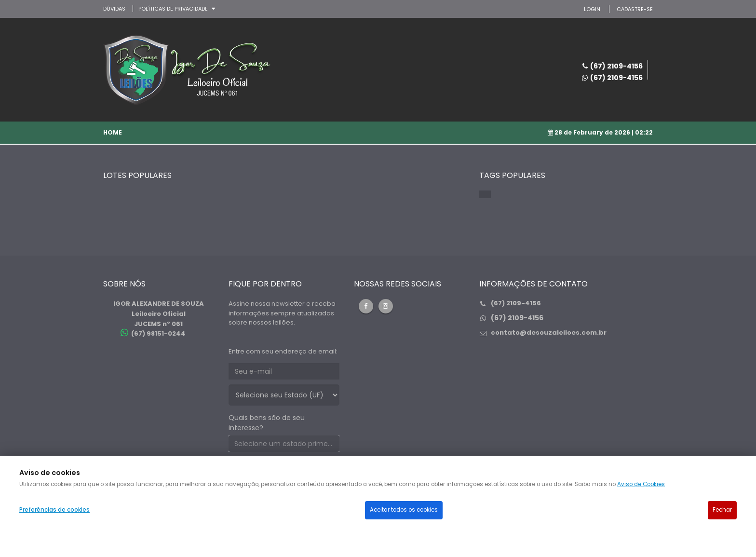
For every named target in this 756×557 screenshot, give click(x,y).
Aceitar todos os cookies (404, 510)
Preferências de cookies (54, 510)
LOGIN (592, 9)
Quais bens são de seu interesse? (267, 423)
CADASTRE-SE (635, 9)
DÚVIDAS (114, 9)
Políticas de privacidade (173, 9)
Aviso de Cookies (641, 484)
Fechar (722, 510)
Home (113, 132)
